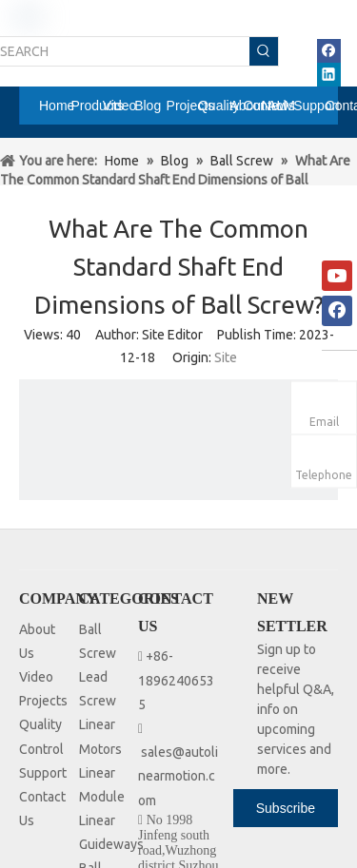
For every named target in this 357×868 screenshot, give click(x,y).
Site (226, 357)
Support (43, 773)
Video (36, 677)
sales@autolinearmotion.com (178, 776)
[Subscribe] (286, 808)
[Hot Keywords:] (264, 51)
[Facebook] (337, 311)
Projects (43, 701)
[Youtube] (337, 276)
